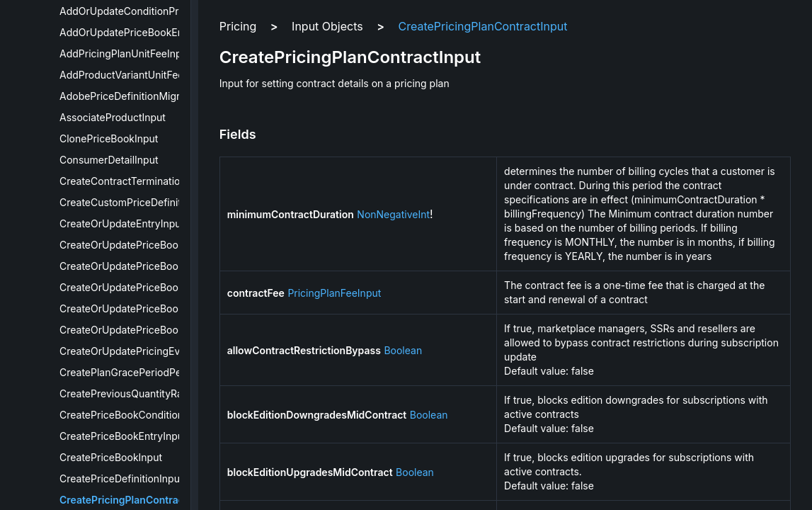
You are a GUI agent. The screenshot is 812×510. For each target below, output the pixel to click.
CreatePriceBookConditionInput (133, 415)
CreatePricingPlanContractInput (136, 500)
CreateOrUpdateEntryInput (122, 223)
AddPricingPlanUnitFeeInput (125, 53)
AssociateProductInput (113, 117)
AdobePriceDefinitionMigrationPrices (146, 96)
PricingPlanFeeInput (334, 293)
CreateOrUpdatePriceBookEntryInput (146, 266)
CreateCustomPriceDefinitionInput (139, 202)
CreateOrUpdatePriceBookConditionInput (156, 245)
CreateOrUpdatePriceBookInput (133, 287)
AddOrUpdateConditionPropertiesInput (150, 11)
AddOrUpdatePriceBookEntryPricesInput (154, 32)
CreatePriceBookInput (111, 457)
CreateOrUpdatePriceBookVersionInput (151, 330)
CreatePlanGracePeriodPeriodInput (141, 372)
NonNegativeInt (393, 214)
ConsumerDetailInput (109, 160)
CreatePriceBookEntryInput (123, 436)
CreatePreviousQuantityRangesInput (144, 393)
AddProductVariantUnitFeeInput (133, 75)
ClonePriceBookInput (109, 138)
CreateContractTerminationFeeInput (143, 181)
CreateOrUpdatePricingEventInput (139, 351)
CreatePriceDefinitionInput (121, 478)
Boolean (403, 350)
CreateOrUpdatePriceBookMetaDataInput (156, 308)
